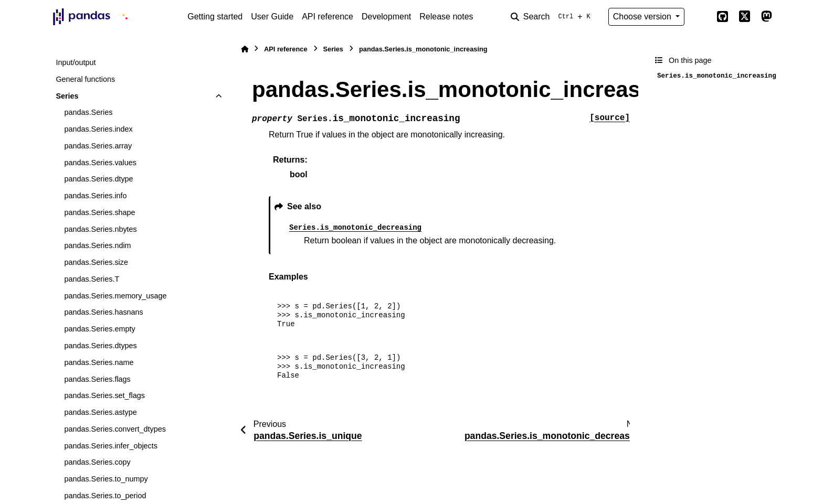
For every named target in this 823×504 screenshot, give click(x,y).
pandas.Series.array (98, 146)
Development (386, 17)
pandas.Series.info (95, 196)
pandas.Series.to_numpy (106, 479)
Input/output (76, 62)
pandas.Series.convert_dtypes (115, 429)
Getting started (215, 17)
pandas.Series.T (92, 279)
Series (67, 96)
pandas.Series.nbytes (100, 229)
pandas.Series (88, 112)
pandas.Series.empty (99, 329)
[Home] (245, 49)
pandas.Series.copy (97, 462)
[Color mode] (700, 17)
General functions (85, 79)
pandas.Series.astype (100, 412)
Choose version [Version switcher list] (643, 17)
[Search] (553, 17)
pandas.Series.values (100, 163)
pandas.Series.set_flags (104, 395)
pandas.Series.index (98, 129)
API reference (328, 17)
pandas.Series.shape (99, 212)
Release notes (446, 17)
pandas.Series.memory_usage (115, 296)
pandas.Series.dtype (98, 179)
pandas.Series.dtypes (100, 346)
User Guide (272, 17)
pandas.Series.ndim (97, 245)
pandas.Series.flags (97, 379)
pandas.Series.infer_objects (111, 446)
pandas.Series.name (99, 362)
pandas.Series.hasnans (103, 312)
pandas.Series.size (96, 262)
